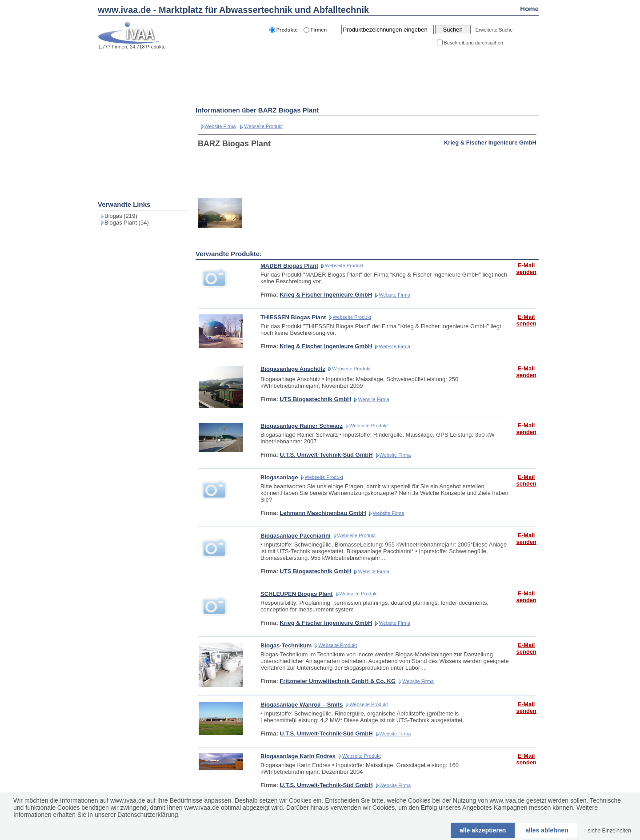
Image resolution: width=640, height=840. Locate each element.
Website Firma (220, 126)
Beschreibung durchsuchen (474, 43)
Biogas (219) (121, 216)
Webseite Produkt (263, 126)
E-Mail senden (526, 269)
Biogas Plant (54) (127, 223)
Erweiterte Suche (494, 30)
